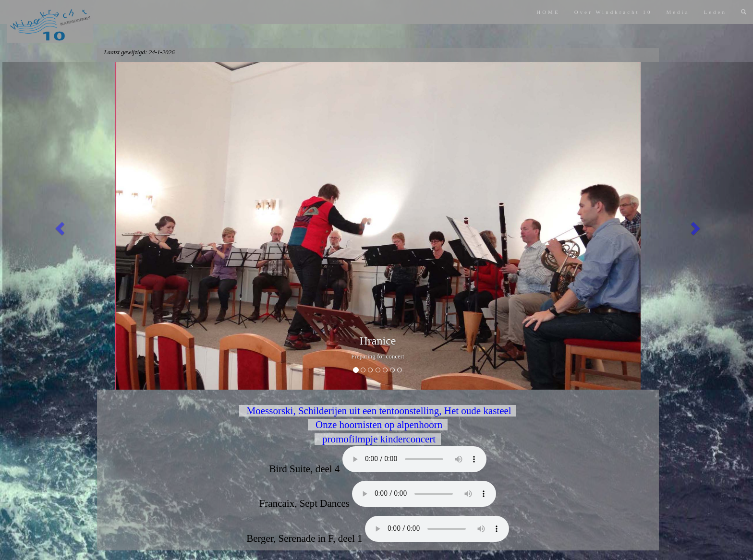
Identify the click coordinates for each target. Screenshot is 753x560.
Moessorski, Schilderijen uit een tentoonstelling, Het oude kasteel (378, 411)
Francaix (424, 494)
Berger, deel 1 (437, 529)
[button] (59, 226)
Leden (715, 12)
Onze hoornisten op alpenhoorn (377, 425)
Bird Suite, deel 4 (414, 459)
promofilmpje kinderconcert (377, 439)
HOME (548, 12)
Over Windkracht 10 (613, 12)
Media (678, 12)
